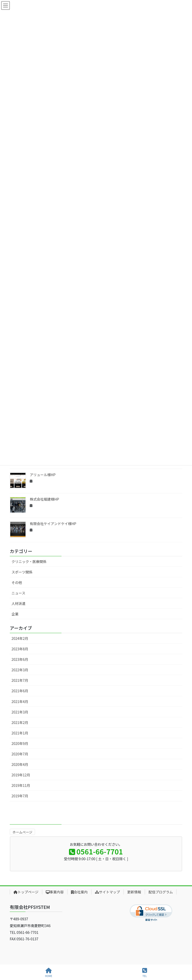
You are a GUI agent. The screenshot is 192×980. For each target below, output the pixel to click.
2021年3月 (20, 712)
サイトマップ (107, 892)
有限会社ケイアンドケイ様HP (53, 524)
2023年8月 (20, 649)
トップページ (26, 892)
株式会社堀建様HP (44, 499)
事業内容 (55, 892)
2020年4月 (20, 764)
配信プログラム (161, 892)
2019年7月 (20, 796)
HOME (49, 973)
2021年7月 (20, 680)
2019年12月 (21, 775)
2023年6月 (20, 659)
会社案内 (79, 892)
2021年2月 (20, 722)
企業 (15, 614)
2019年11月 (21, 785)
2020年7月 (20, 754)
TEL (145, 973)
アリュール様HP (43, 475)
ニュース (18, 593)
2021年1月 (20, 733)
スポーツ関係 (22, 572)
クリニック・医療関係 (29, 561)
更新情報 (134, 892)
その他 (17, 582)
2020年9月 (20, 743)
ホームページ (22, 832)
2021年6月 (20, 691)
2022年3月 (20, 670)
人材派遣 (18, 603)
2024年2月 (20, 638)
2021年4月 (20, 701)
